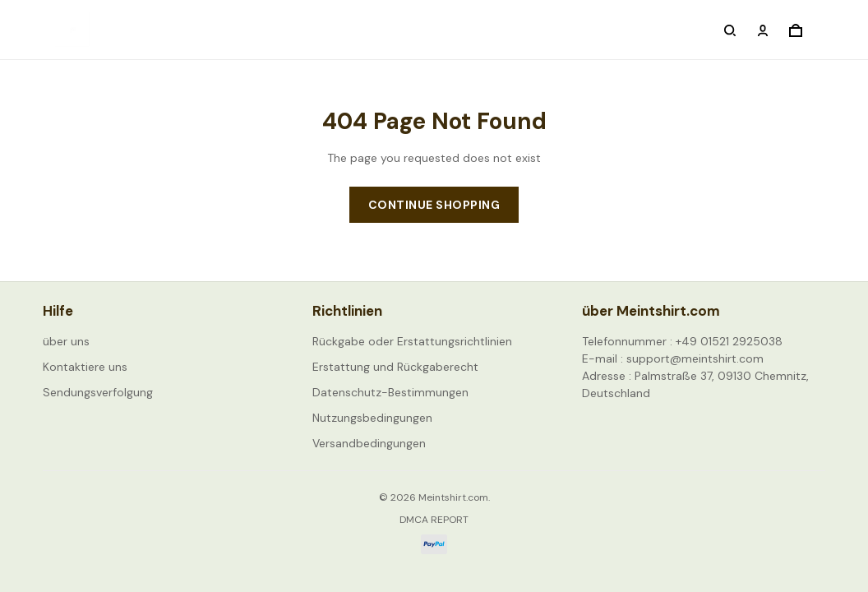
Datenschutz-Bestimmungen (390, 392)
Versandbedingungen (369, 443)
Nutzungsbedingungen (372, 418)
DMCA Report (434, 520)
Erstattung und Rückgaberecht (395, 367)
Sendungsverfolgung (98, 392)
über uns (66, 341)
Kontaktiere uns (85, 367)
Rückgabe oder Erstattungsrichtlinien (412, 341)
